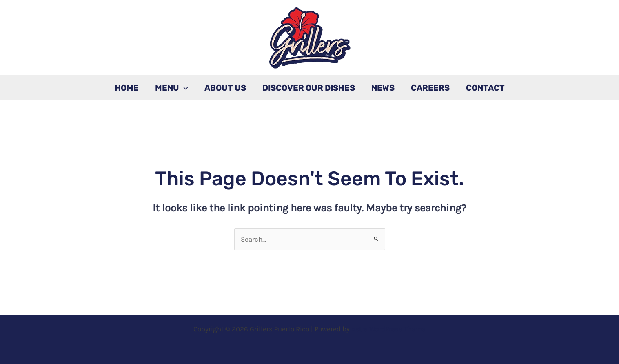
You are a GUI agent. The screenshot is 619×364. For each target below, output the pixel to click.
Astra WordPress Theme (388, 329)
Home (127, 88)
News (383, 88)
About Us (225, 88)
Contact (485, 88)
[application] (184, 88)
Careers (430, 88)
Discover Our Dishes (309, 88)
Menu (172, 88)
